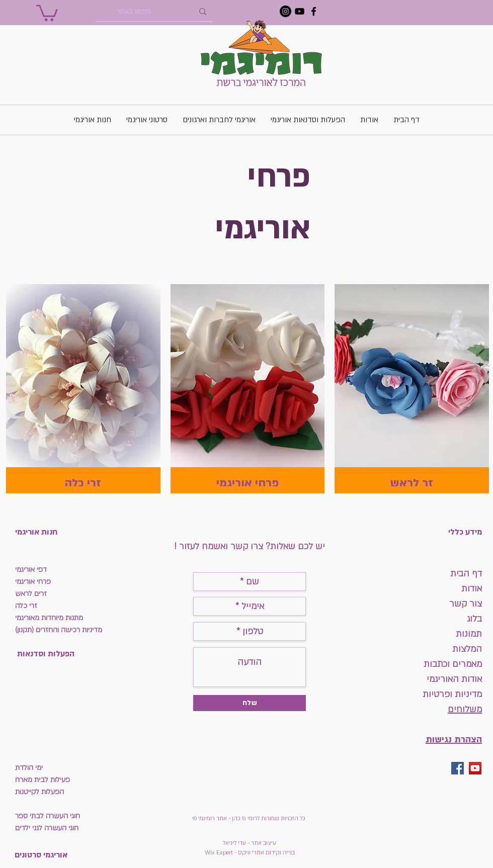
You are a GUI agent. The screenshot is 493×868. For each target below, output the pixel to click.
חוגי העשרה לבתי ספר (48, 816)
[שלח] (250, 703)
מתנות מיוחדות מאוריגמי (49, 618)
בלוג (474, 619)
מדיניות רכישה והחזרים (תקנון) (59, 630)
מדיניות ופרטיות (452, 694)
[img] (248, 389)
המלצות (467, 649)
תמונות (468, 634)
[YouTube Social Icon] (475, 768)
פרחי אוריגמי (33, 582)
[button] (47, 12)
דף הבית (466, 574)
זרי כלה (26, 606)
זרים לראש (31, 594)
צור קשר (466, 604)
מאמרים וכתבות (453, 664)
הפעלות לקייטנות (39, 792)
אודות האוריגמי (454, 679)
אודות (472, 589)
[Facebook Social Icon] (458, 768)
